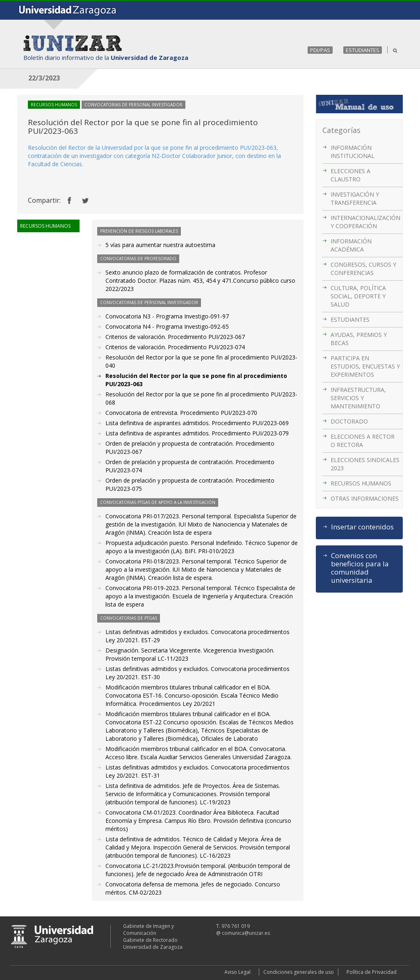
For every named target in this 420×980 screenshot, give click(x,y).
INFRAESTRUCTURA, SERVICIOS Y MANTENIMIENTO (358, 398)
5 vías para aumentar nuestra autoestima (160, 245)
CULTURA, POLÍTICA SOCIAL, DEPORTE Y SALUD (358, 296)
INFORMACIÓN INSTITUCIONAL (353, 152)
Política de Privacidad (372, 972)
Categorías (341, 130)
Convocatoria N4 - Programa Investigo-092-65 (167, 326)
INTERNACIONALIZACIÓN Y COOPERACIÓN (365, 222)
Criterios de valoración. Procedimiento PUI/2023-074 (175, 347)
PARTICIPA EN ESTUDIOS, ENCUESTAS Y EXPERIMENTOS (365, 366)
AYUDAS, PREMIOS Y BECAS (359, 339)
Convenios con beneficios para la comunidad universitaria (360, 568)
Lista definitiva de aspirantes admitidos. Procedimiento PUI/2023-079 (197, 433)
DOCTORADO (349, 421)
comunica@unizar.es (246, 933)
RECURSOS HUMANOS (361, 483)
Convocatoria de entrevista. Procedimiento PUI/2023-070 (181, 413)
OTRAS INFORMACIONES (365, 498)
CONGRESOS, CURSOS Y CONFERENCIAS (363, 269)
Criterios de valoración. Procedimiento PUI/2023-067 (175, 337)
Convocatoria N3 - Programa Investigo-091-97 (167, 316)
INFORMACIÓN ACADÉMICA (351, 245)
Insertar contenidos (362, 527)
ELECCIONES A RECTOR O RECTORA (363, 441)
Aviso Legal (237, 972)
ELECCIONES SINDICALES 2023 (365, 464)
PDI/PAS (320, 50)
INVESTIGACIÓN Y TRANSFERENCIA (355, 198)
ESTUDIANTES (363, 50)
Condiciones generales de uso (299, 972)
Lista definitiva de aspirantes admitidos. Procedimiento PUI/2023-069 (197, 423)
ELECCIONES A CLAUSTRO (350, 175)
